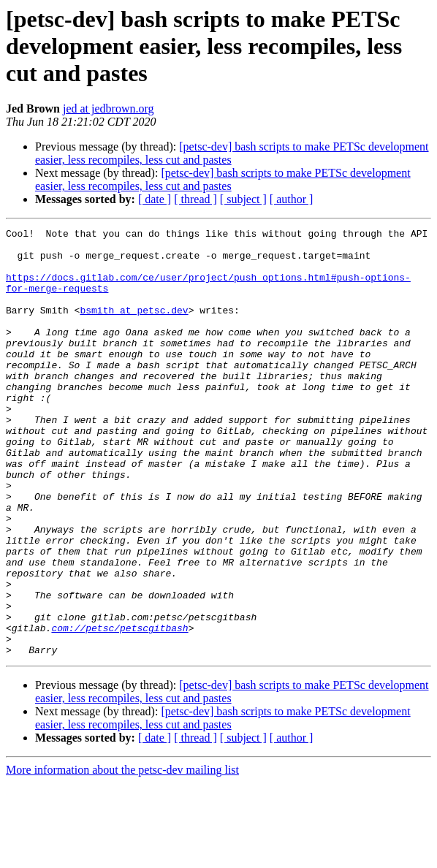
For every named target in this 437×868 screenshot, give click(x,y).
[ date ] (155, 199)
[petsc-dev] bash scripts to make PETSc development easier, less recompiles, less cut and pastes (223, 179)
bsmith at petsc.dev (134, 327)
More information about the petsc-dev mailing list (122, 855)
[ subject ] (243, 199)
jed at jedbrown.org (109, 108)
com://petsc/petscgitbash (119, 709)
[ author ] (292, 199)
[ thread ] (195, 199)
